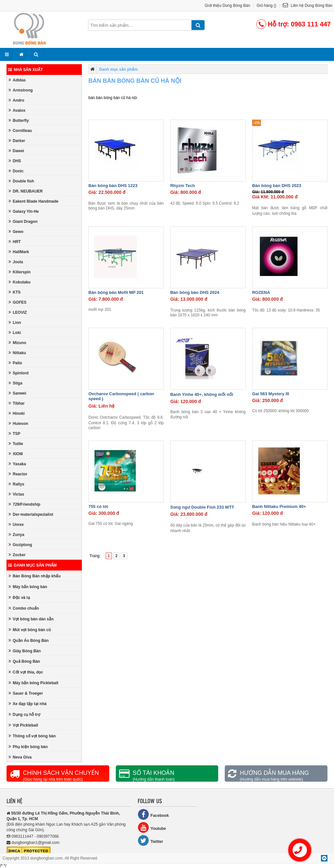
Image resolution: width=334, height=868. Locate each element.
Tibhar (16, 403)
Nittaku (17, 353)
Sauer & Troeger (26, 693)
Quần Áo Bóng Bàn (29, 640)
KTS (15, 292)
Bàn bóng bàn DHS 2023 (277, 186)
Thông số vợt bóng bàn (32, 736)
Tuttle (16, 444)
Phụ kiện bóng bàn (28, 747)
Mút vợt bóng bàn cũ (30, 630)
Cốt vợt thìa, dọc (26, 672)
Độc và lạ (19, 597)
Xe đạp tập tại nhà (28, 704)
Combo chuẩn (24, 608)
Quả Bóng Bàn (24, 661)
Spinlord (19, 373)
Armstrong (21, 90)
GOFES (17, 302)
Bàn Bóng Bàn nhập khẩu (35, 576)
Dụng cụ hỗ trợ (24, 714)
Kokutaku (20, 282)
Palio (15, 363)
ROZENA (261, 292)
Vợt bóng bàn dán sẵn (31, 619)
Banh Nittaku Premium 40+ (279, 506)
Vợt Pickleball (23, 725)
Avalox (17, 110)
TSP (14, 434)
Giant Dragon (23, 221)
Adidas (17, 80)
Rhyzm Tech (183, 186)
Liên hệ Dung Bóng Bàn (308, 6)
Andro (16, 100)
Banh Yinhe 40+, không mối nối (202, 394)
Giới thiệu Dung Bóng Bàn (228, 6)
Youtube (152, 827)
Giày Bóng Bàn (25, 651)
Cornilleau (20, 130)
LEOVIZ (18, 312)
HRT (15, 242)
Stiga (15, 383)
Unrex (16, 524)
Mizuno (17, 343)
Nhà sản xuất (25, 70)
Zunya (16, 535)
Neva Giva (20, 757)
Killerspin (20, 272)
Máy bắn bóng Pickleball (33, 683)
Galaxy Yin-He (24, 211)
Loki (15, 333)
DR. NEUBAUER (26, 191)
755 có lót (98, 506)
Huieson (18, 423)
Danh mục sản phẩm (32, 565)
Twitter (150, 840)
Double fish (21, 181)
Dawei (16, 151)
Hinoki (17, 413)
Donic (16, 171)
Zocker (17, 555)
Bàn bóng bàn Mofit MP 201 (116, 292)
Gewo (16, 231)
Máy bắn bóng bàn (28, 587)
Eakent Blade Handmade (33, 201)
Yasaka (17, 464)
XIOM (16, 454)
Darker (17, 141)
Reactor (18, 474)
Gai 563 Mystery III (271, 394)
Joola (16, 262)
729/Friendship (24, 504)
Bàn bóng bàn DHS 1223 (113, 186)
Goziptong (20, 545)
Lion (15, 322)
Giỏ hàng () (266, 6)
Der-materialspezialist (31, 514)
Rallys (16, 484)
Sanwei (17, 393)
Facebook (153, 814)
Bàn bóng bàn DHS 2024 (195, 292)
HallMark (19, 252)
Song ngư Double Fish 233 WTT (202, 507)
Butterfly (19, 120)
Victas (16, 494)
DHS (15, 161)
